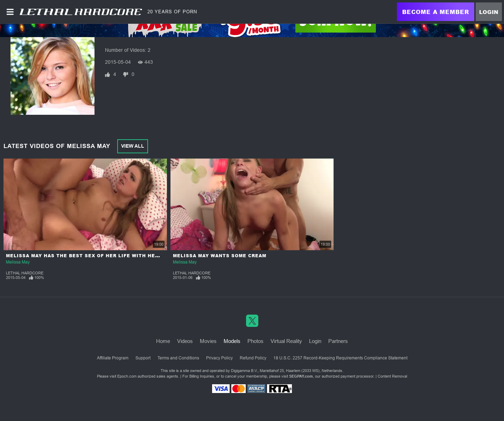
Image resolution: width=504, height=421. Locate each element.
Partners (338, 341)
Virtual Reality (286, 341)
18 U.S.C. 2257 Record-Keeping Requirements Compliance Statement (340, 358)
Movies (208, 341)
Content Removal (392, 376)
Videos (185, 341)
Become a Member (436, 12)
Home (163, 341)
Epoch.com (127, 376)
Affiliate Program (113, 358)
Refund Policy (253, 358)
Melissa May (18, 262)
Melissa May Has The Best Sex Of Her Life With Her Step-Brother (104, 256)
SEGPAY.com (301, 376)
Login (489, 12)
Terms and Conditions (178, 358)
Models (232, 341)
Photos (255, 341)
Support (143, 358)
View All (133, 146)
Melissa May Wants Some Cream (220, 256)
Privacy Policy (219, 358)
